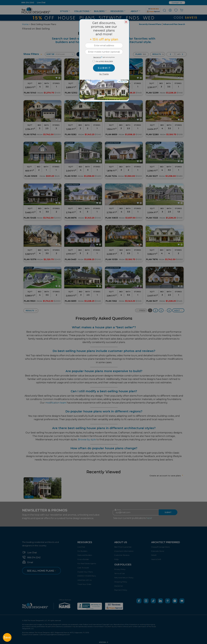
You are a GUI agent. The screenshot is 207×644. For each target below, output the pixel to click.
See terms (98, 57)
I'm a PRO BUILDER (104, 61)
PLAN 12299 (123, 82)
